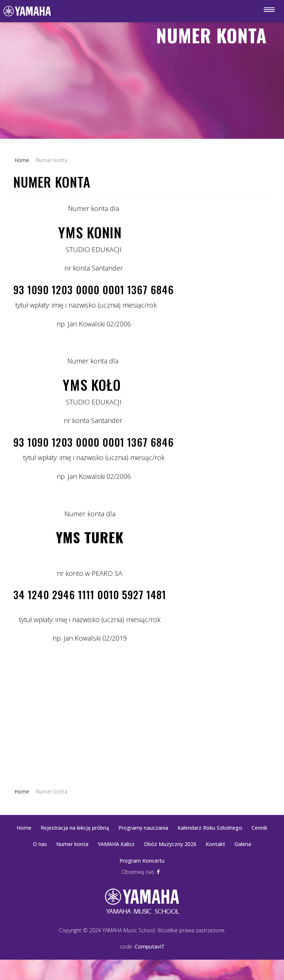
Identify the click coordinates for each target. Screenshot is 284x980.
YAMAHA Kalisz (116, 844)
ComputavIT (150, 947)
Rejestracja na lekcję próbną (75, 828)
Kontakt (215, 844)
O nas (40, 844)
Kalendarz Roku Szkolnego (210, 828)
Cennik (259, 828)
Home (24, 828)
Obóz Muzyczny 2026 (170, 844)
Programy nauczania (143, 828)
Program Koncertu (142, 861)
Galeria (243, 844)
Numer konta (72, 844)
